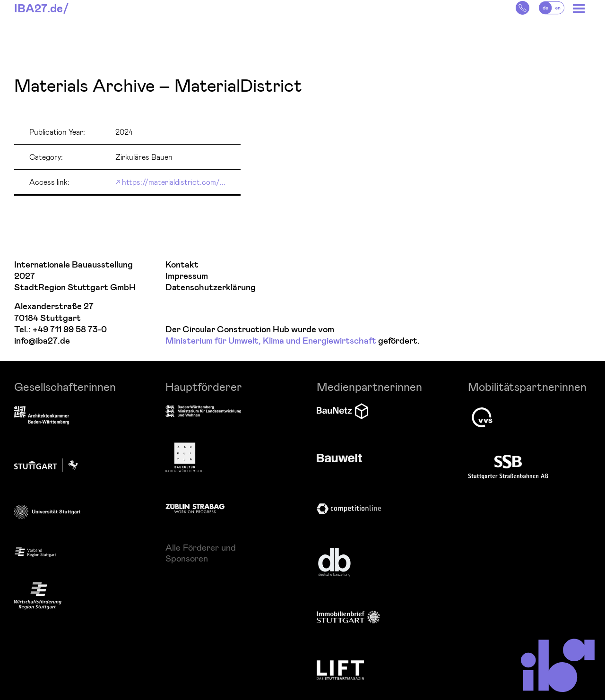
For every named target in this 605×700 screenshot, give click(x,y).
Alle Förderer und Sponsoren (201, 553)
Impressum (187, 276)
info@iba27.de (42, 341)
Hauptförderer (204, 386)
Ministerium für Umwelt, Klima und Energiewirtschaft (271, 341)
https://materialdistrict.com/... (174, 182)
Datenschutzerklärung (211, 288)
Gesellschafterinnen (65, 386)
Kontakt (182, 265)
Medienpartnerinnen (369, 386)
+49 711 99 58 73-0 (70, 330)
